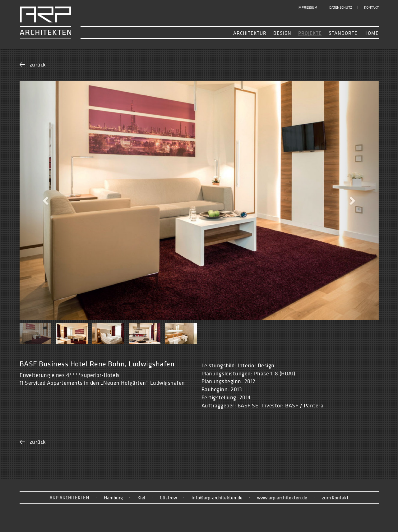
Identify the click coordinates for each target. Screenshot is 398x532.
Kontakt (371, 7)
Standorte (343, 33)
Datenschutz (341, 7)
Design (282, 33)
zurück (38, 64)
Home (372, 33)
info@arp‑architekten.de (217, 498)
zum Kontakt (335, 498)
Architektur (250, 33)
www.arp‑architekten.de (282, 498)
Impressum (308, 7)
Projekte (310, 33)
